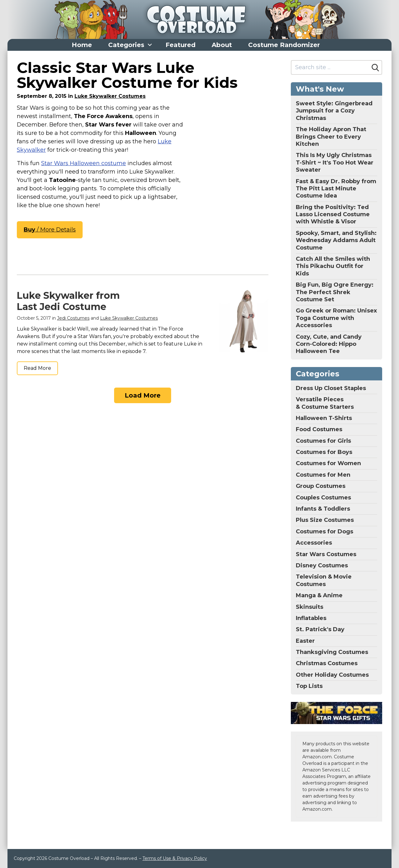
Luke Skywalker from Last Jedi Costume (68, 301)
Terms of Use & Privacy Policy (175, 858)
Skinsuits (310, 607)
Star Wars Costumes (326, 554)
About (222, 45)
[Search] (375, 68)
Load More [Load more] (143, 395)
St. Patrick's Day (320, 629)
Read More (37, 368)
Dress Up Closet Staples (331, 388)
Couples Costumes (323, 498)
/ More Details (50, 230)
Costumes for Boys (324, 452)
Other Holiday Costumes (332, 675)
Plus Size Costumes (325, 520)
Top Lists (309, 686)
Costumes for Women (328, 463)
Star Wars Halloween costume (84, 163)
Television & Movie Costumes (324, 580)
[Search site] (330, 67)
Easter (305, 641)
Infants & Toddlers (323, 509)
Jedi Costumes (73, 318)
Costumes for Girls (323, 441)
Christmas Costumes (327, 663)
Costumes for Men (323, 475)
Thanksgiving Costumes (332, 652)
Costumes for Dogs (324, 532)
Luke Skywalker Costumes (110, 96)
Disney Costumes (322, 565)
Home (82, 45)
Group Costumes (321, 486)
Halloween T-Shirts (324, 418)
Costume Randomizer (284, 45)
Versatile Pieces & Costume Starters (325, 403)
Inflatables (311, 618)
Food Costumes (319, 429)
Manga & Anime (319, 595)
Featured (180, 45)
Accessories (314, 543)
